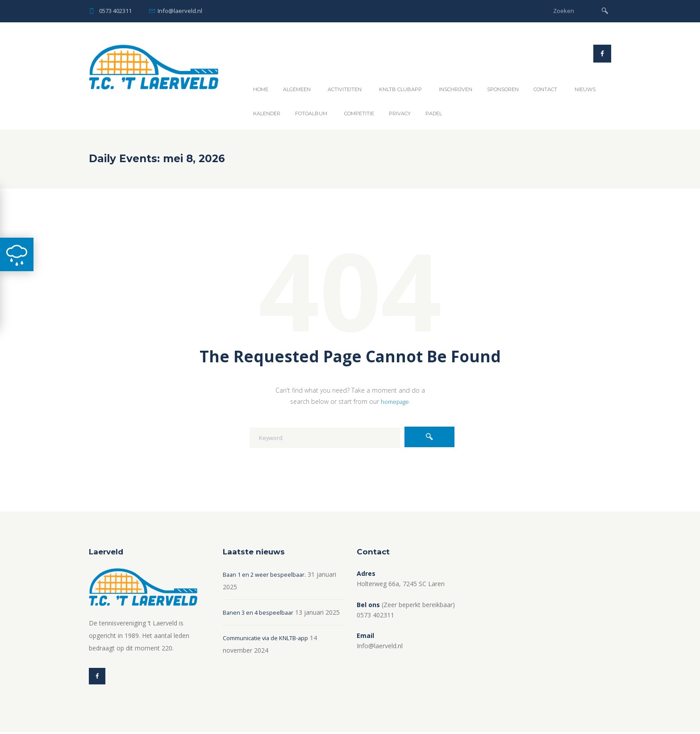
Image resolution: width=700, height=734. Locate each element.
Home (261, 89)
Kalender (267, 113)
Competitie (359, 113)
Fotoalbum (311, 113)
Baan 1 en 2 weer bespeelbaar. (267, 574)
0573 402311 (115, 11)
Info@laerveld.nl (180, 11)
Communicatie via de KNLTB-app (271, 650)
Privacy (400, 113)
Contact (545, 89)
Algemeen (297, 89)
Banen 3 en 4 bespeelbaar (260, 612)
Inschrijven (456, 89)
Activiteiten (345, 89)
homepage (395, 401)
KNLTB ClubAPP (400, 89)
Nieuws (585, 89)
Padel (434, 113)
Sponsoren (503, 89)
